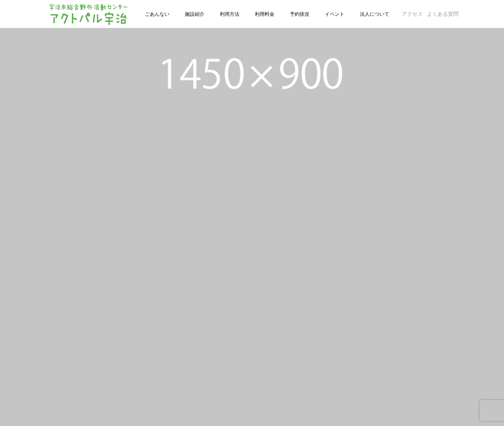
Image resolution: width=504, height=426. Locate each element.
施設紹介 (195, 14)
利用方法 (230, 14)
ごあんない (157, 14)
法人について (374, 14)
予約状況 (300, 14)
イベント (335, 14)
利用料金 (265, 14)
